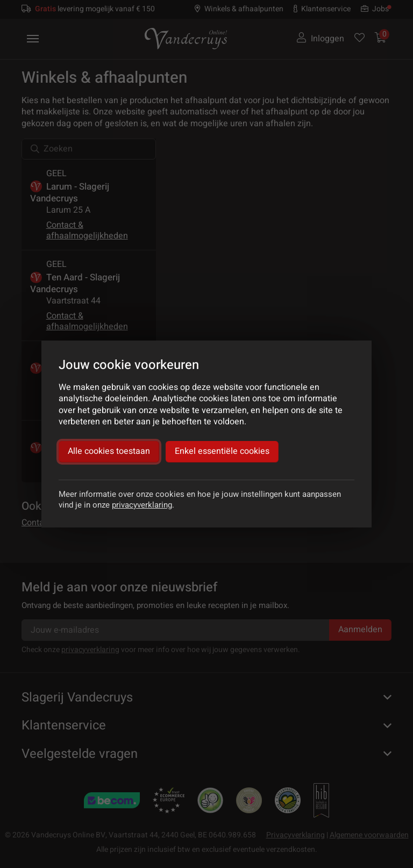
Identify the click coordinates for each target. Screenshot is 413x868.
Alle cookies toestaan (109, 451)
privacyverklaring (142, 505)
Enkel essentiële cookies (222, 451)
